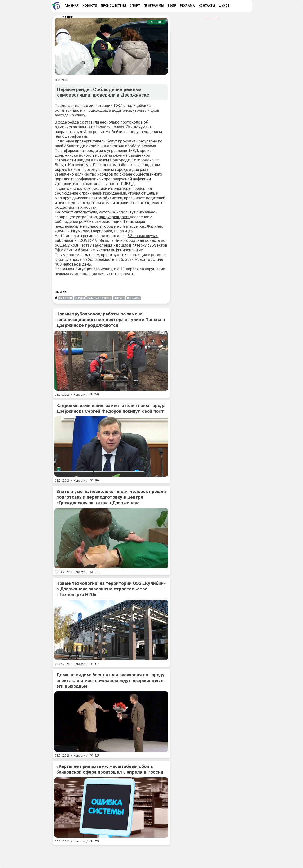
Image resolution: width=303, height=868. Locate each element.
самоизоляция (99, 298)
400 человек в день (73, 264)
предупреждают (114, 217)
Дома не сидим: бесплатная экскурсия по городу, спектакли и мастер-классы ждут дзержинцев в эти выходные (111, 680)
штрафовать (123, 274)
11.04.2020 (61, 80)
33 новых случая (143, 236)
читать (119, 298)
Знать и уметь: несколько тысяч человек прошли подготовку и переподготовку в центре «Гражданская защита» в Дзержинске (111, 497)
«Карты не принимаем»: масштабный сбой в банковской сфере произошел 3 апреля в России (110, 769)
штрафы (133, 298)
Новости (157, 22)
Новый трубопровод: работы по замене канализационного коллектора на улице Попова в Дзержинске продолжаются (111, 320)
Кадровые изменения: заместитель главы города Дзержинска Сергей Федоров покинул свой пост (111, 408)
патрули (66, 298)
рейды (80, 298)
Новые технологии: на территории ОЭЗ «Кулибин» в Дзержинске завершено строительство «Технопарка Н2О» (111, 589)
